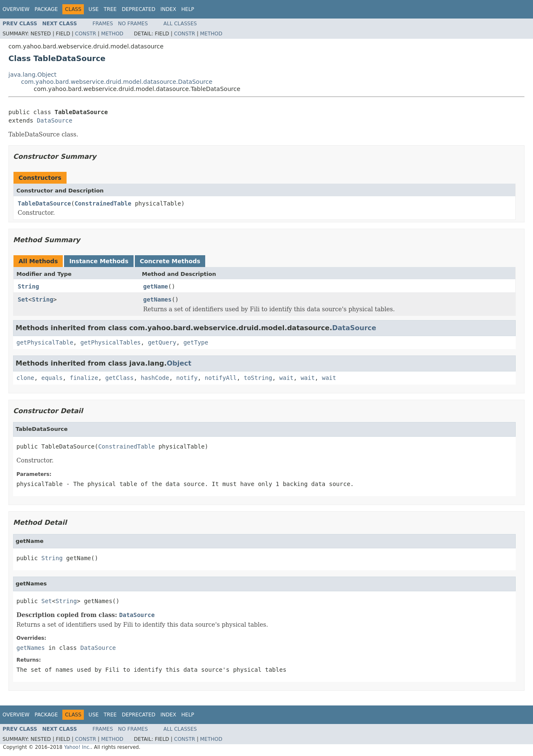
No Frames (133, 24)
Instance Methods (99, 261)
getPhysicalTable (45, 342)
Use (94, 9)
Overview (16, 9)
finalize (84, 378)
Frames (103, 24)
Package (46, 9)
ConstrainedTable (103, 203)
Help (188, 9)
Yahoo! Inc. (78, 747)
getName (156, 286)
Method (112, 34)
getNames (157, 299)
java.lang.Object (32, 75)
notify (187, 378)
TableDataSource (44, 203)
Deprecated (139, 9)
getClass (119, 378)
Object (179, 363)
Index (169, 9)
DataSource (54, 120)
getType (196, 342)
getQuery (162, 342)
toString (258, 378)
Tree (110, 9)
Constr (86, 34)
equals (52, 378)
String (28, 286)
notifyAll (221, 378)
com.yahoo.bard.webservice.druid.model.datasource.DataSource (117, 82)
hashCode (155, 378)
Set (23, 299)
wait (287, 378)
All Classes (180, 24)
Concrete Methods (170, 261)
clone (25, 378)
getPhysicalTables (111, 342)
